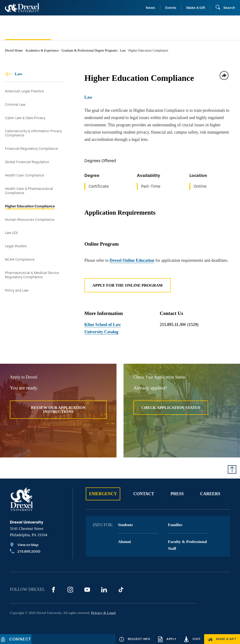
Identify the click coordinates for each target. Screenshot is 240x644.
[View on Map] (25, 545)
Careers (210, 494)
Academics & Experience (42, 51)
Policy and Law (17, 294)
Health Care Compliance (25, 177)
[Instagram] (70, 590)
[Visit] (192, 639)
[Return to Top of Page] (232, 469)
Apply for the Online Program (127, 285)
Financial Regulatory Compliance (32, 150)
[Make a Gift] (222, 639)
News (150, 8)
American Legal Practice (24, 91)
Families (175, 525)
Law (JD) (11, 235)
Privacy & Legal (103, 613)
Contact (144, 494)
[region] (160, 175)
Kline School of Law (103, 325)
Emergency (103, 494)
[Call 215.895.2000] (25, 552)
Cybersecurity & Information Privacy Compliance (33, 134)
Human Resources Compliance (30, 222)
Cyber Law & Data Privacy (25, 118)
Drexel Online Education (132, 260)
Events (171, 8)
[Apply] (167, 639)
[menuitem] (28, 28)
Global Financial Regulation (27, 163)
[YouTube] (87, 590)
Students (126, 525)
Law (123, 51)
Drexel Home (14, 51)
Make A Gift (196, 8)
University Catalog (101, 332)
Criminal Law (15, 105)
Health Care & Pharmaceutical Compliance (29, 192)
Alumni (125, 542)
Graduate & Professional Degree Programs (89, 51)
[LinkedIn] (104, 590)
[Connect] (16, 639)
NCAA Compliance (20, 262)
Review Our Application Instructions (58, 410)
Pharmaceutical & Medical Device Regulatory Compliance (32, 278)
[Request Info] (135, 639)
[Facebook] (53, 590)
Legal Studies (16, 249)
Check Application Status (171, 408)
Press (177, 494)
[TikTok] (121, 590)
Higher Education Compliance (30, 208)
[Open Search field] (225, 8)
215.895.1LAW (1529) (179, 325)
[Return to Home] (22, 8)
